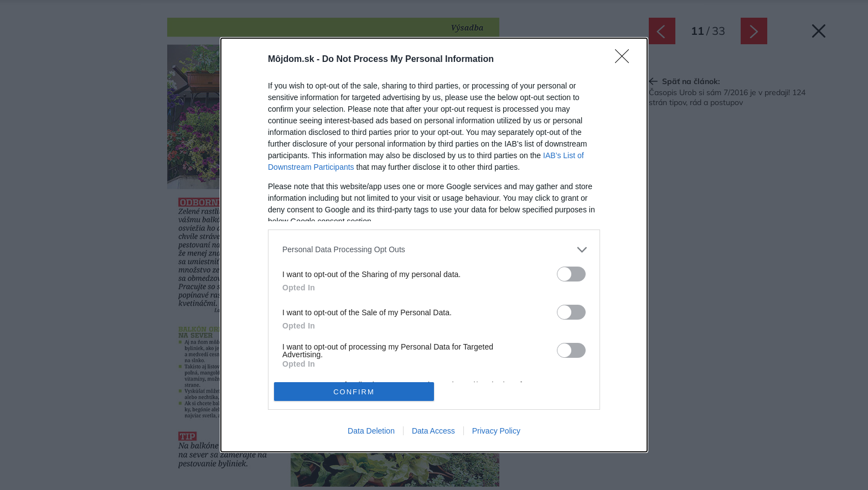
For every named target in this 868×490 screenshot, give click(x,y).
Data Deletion (371, 431)
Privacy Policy (496, 431)
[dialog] (434, 245)
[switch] (571, 274)
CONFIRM (354, 392)
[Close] (626, 60)
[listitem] (434, 250)
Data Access (433, 431)
